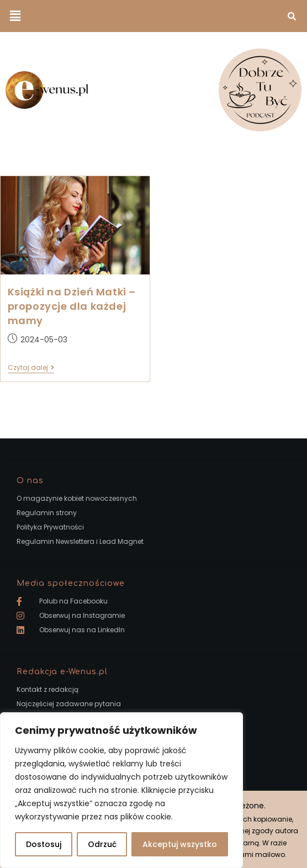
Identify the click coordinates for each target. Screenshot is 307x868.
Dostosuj (44, 844)
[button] (15, 16)
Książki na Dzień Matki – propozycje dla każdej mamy (72, 306)
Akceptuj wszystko (180, 844)
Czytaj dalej (31, 368)
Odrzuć (102, 844)
